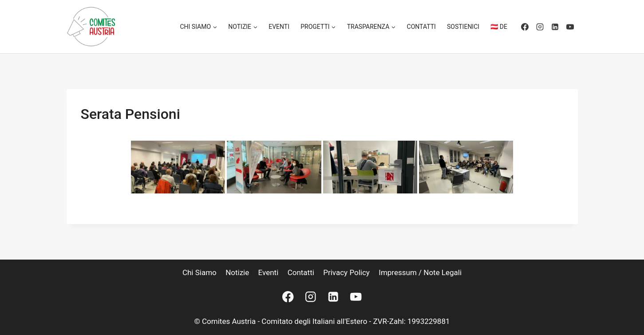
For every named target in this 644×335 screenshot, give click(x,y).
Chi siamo (200, 272)
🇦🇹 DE (499, 27)
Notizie (237, 272)
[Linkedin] (555, 27)
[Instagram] (540, 27)
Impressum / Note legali (420, 272)
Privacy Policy (346, 272)
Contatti (421, 27)
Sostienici (463, 27)
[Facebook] (525, 27)
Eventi (279, 27)
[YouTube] (570, 27)
